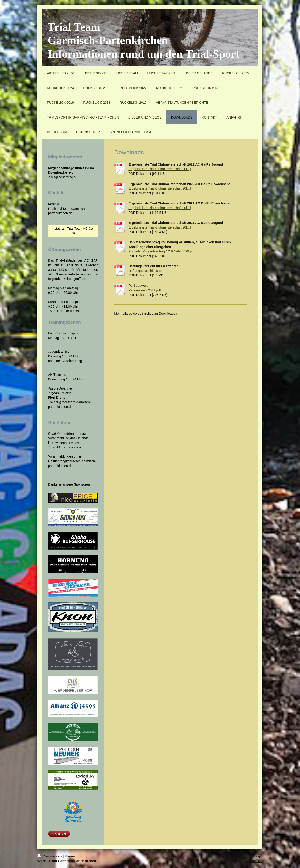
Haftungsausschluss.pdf (146, 271)
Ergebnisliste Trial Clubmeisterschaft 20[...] (159, 169)
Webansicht (254, 861)
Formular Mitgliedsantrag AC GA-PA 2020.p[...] (162, 251)
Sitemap (70, 856)
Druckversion (50, 856)
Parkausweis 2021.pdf (145, 290)
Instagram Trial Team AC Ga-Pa (73, 231)
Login (259, 856)
